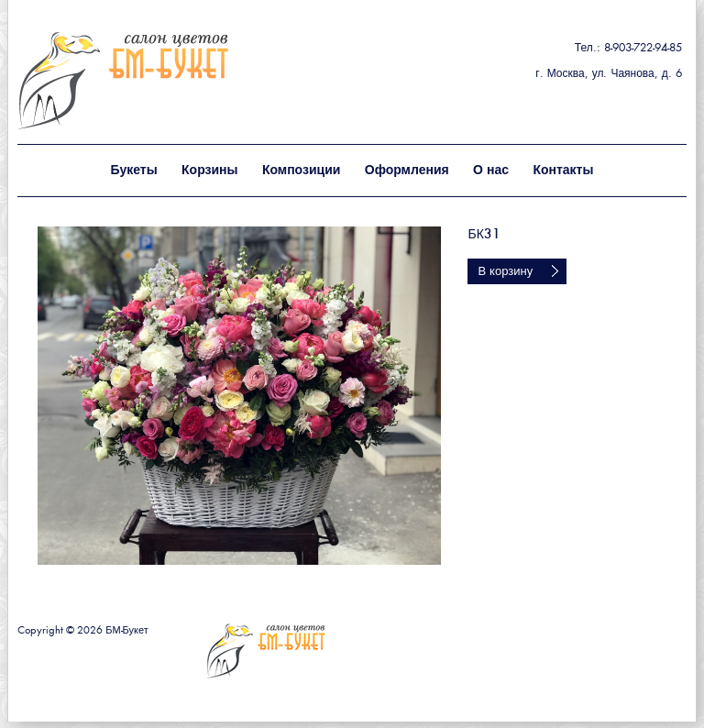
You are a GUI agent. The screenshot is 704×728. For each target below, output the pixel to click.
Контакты (563, 171)
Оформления (407, 171)
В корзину (505, 272)
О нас (491, 171)
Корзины (209, 171)
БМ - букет (163, 80)
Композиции (301, 171)
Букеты (134, 171)
